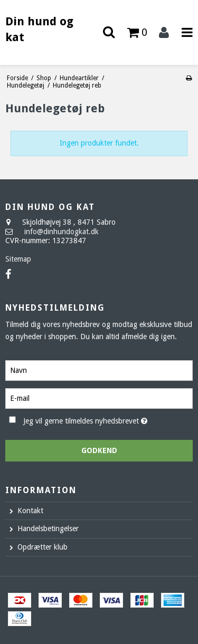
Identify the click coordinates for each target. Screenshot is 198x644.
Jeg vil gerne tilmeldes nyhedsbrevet (92, 419)
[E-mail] (99, 398)
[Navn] (99, 370)
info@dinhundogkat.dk (62, 232)
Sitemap (18, 259)
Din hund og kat (39, 29)
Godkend (99, 450)
